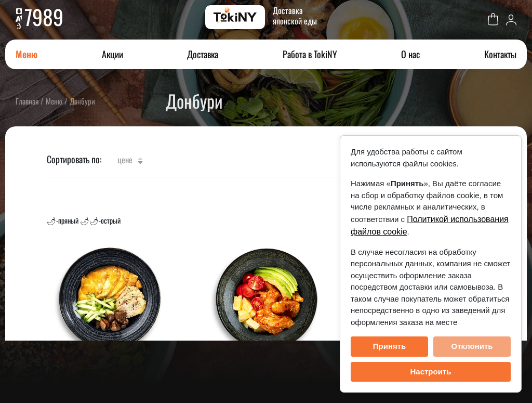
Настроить (431, 372)
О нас (410, 54)
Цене (130, 160)
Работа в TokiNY (310, 54)
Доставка (203, 54)
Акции (112, 54)
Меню (26, 54)
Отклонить (472, 346)
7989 (44, 17)
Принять (390, 346)
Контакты (500, 54)
